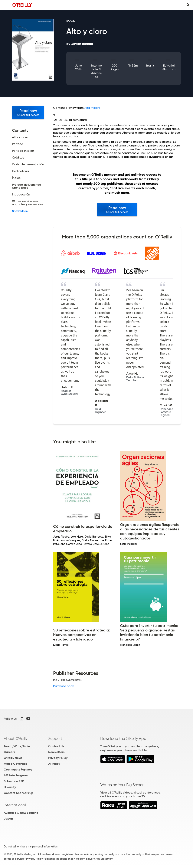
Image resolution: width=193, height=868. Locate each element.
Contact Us (56, 746)
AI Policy (54, 764)
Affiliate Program (16, 775)
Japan (8, 819)
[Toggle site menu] (5, 5)
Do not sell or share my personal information (31, 847)
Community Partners (18, 770)
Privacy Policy (58, 758)
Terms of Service (14, 859)
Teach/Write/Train (17, 746)
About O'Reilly (16, 739)
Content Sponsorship (18, 793)
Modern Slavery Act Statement (95, 859)
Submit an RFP (14, 781)
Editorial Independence (59, 859)
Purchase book (64, 686)
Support (55, 739)
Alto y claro (92, 108)
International (15, 805)
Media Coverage (16, 764)
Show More (20, 211)
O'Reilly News (13, 758)
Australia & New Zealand (21, 813)
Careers (9, 752)
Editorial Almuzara (169, 67)
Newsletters (56, 752)
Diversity (10, 787)
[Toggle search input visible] (188, 5)
